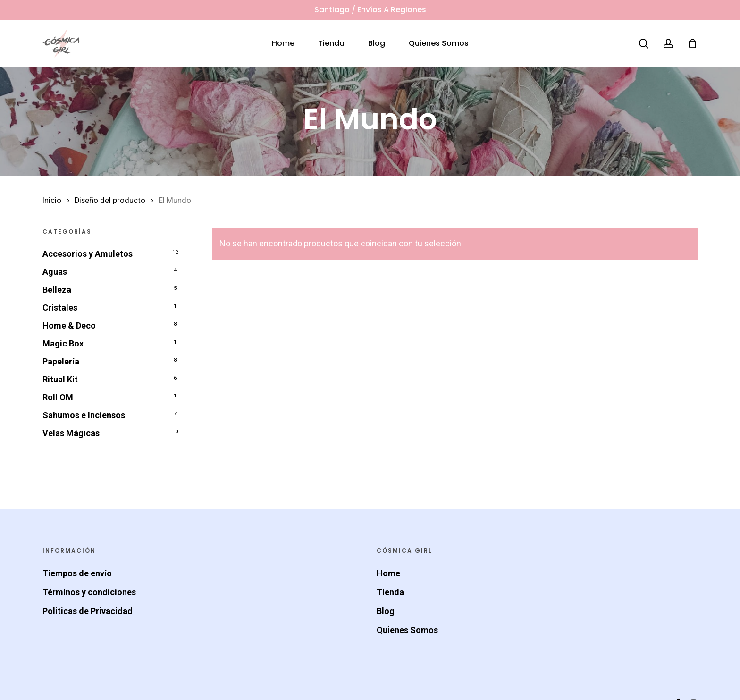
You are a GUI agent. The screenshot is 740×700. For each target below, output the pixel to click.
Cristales (60, 308)
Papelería (61, 361)
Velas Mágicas (71, 433)
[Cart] (692, 43)
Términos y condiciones (89, 592)
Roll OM (58, 397)
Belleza (57, 290)
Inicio (52, 200)
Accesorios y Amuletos (88, 254)
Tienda (390, 592)
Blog (386, 611)
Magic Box (63, 343)
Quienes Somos (407, 630)
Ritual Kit (60, 379)
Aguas (55, 272)
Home (388, 573)
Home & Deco (69, 325)
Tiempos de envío (77, 573)
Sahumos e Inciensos (84, 415)
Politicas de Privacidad (88, 611)
